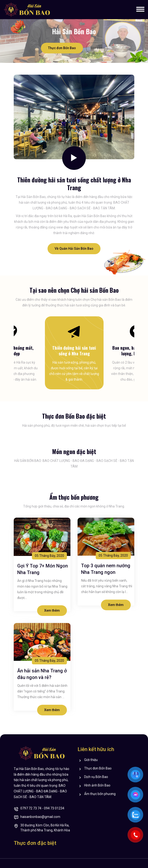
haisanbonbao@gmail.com (40, 817)
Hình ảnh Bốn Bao (97, 786)
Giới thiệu (91, 760)
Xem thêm (52, 610)
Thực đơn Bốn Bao (62, 48)
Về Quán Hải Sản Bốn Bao (74, 249)
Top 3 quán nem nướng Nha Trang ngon (106, 569)
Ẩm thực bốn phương (100, 794)
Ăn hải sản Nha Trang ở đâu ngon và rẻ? (42, 674)
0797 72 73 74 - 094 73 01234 (42, 809)
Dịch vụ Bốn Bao (96, 777)
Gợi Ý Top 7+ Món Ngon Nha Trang (43, 569)
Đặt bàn (97, 48)
